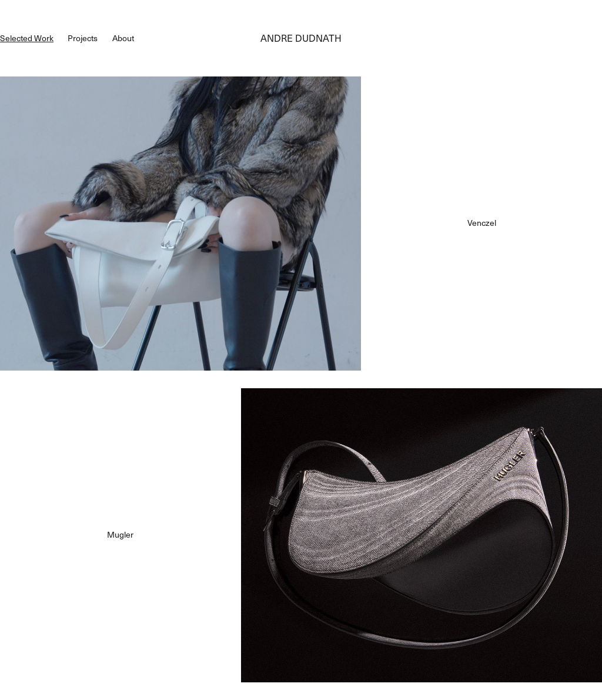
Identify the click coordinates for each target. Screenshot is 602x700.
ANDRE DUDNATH (301, 38)
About (123, 38)
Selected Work (27, 38)
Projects (83, 38)
